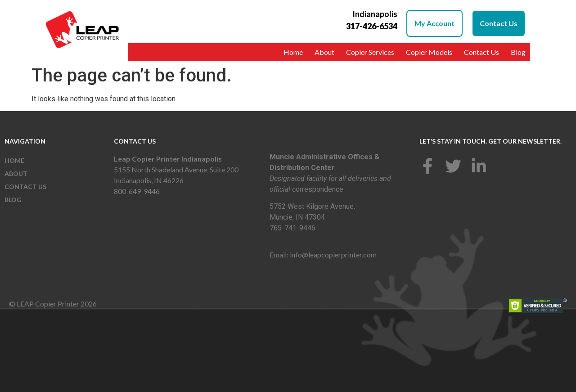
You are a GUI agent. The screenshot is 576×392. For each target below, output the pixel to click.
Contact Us (481, 52)
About (324, 52)
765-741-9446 (292, 228)
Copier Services (370, 52)
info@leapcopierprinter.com (333, 255)
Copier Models (429, 52)
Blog (518, 52)
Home (293, 52)
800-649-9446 (137, 191)
